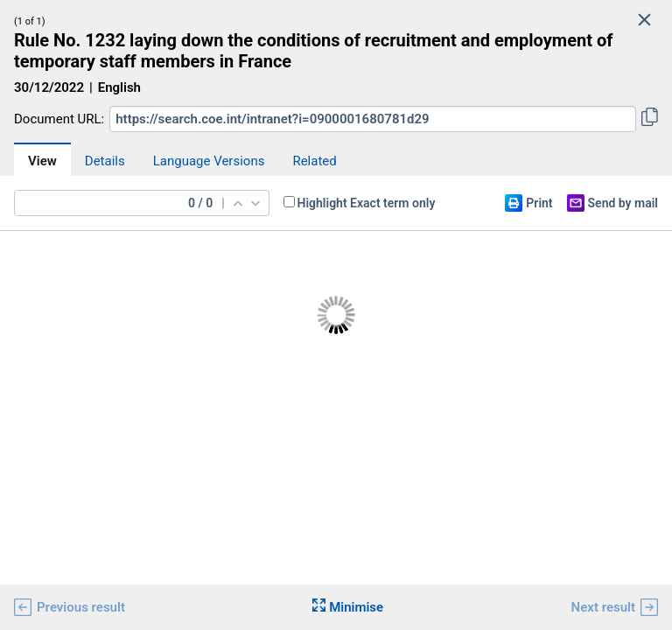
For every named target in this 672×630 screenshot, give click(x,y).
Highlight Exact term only (367, 203)
